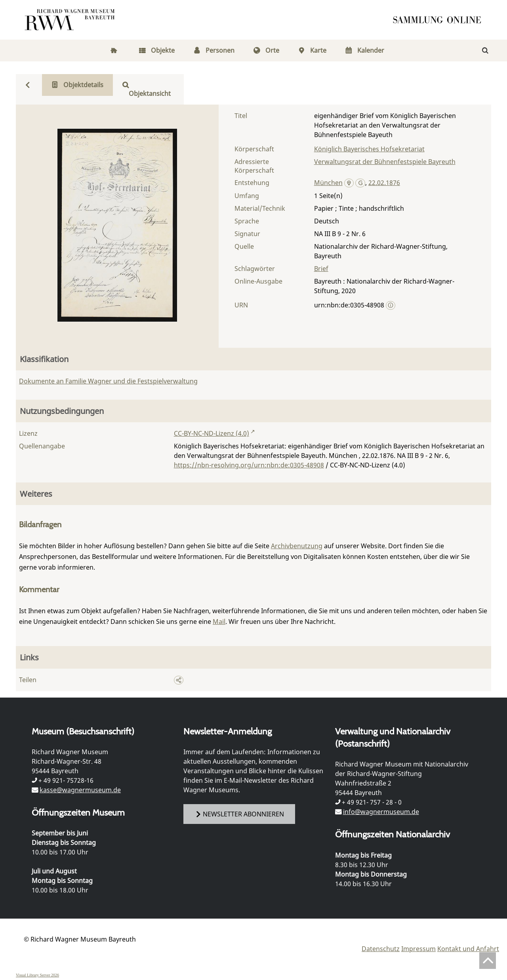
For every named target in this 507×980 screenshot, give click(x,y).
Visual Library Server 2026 (37, 975)
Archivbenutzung (297, 546)
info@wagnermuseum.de (381, 812)
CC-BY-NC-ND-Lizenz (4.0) (212, 433)
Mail (219, 622)
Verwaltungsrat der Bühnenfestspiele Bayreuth (385, 162)
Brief (321, 269)
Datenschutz (381, 949)
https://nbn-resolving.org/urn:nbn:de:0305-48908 (249, 465)
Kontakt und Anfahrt (468, 949)
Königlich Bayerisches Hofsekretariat (369, 149)
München (328, 183)
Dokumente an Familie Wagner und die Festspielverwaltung (108, 381)
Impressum (418, 949)
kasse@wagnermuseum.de (80, 790)
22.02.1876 (384, 183)
